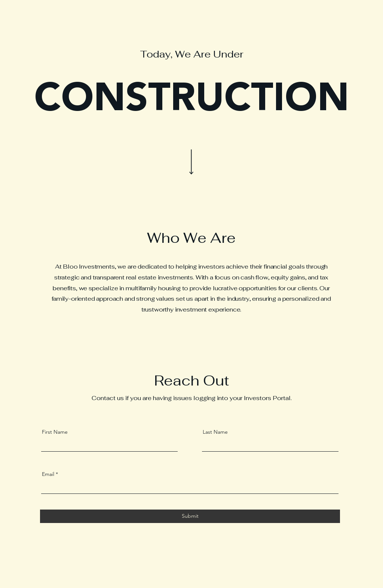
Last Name (215, 432)
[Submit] (190, 516)
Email (48, 474)
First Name (55, 432)
